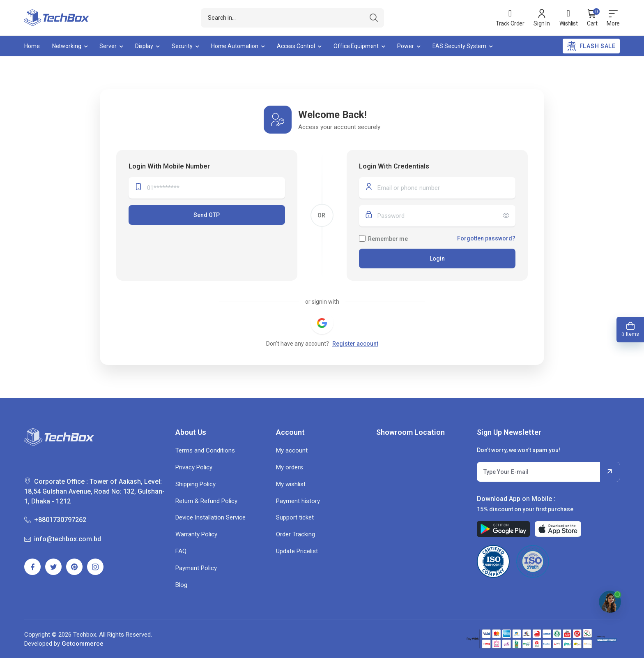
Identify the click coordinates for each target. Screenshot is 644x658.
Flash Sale (591, 46)
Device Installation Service (210, 517)
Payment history (298, 501)
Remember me (388, 239)
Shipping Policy (195, 484)
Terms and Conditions (205, 450)
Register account (355, 344)
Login (437, 259)
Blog (181, 585)
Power (405, 46)
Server (108, 46)
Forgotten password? (486, 238)
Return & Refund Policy (206, 501)
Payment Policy (196, 568)
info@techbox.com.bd (63, 539)
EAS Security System (460, 46)
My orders (290, 467)
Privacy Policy (194, 467)
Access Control (296, 46)
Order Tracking (296, 534)
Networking (67, 46)
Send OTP (207, 215)
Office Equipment (356, 46)
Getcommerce (83, 644)
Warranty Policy (196, 534)
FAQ (181, 551)
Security (182, 46)
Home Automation (235, 46)
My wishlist (291, 484)
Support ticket (295, 517)
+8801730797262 (55, 520)
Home (32, 46)
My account (292, 450)
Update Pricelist (297, 551)
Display (144, 46)
